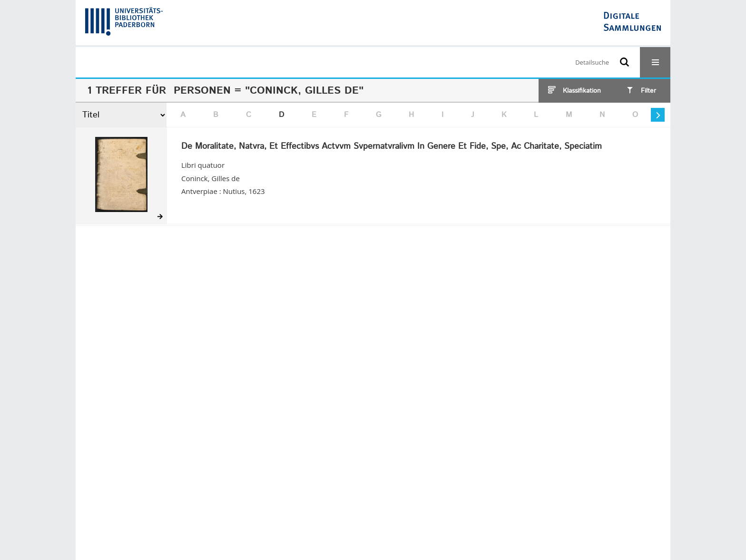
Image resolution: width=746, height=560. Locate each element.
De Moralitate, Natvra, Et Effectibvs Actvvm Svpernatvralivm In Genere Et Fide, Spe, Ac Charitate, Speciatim (392, 147)
